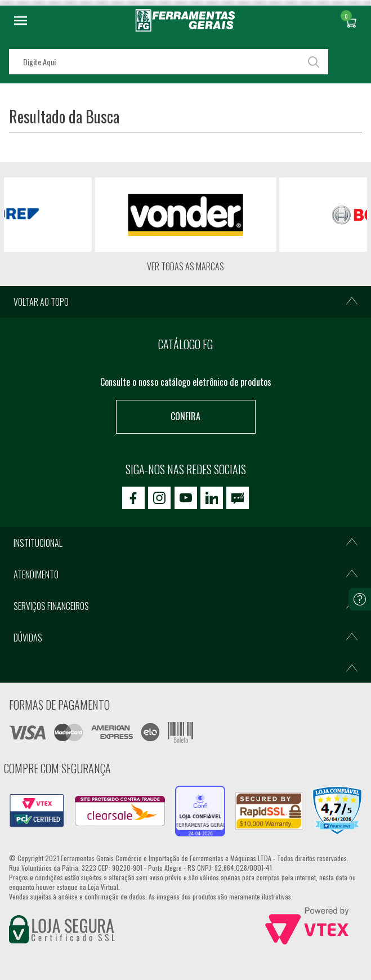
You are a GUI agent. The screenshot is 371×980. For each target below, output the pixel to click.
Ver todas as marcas (185, 266)
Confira (185, 416)
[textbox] (169, 62)
